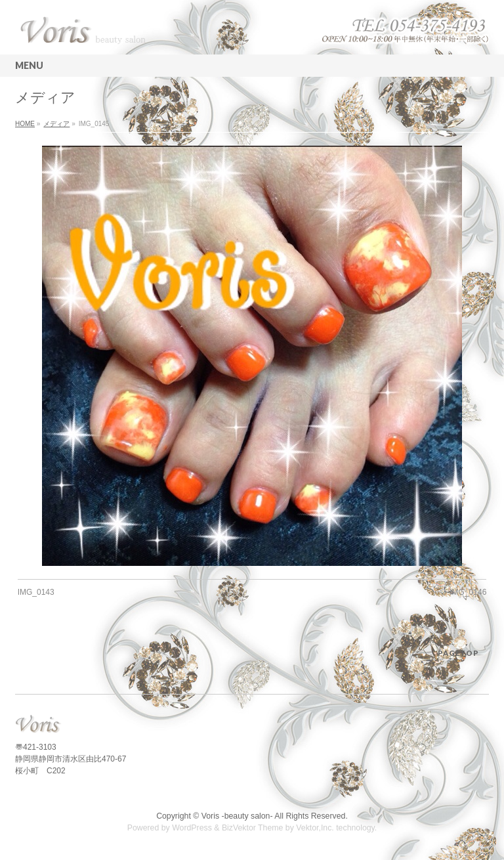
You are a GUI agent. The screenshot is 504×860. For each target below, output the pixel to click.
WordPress (192, 828)
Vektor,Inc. (315, 828)
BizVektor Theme (253, 828)
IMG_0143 (36, 592)
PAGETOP (458, 653)
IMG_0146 (468, 592)
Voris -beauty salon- (237, 816)
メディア (56, 124)
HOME (25, 124)
